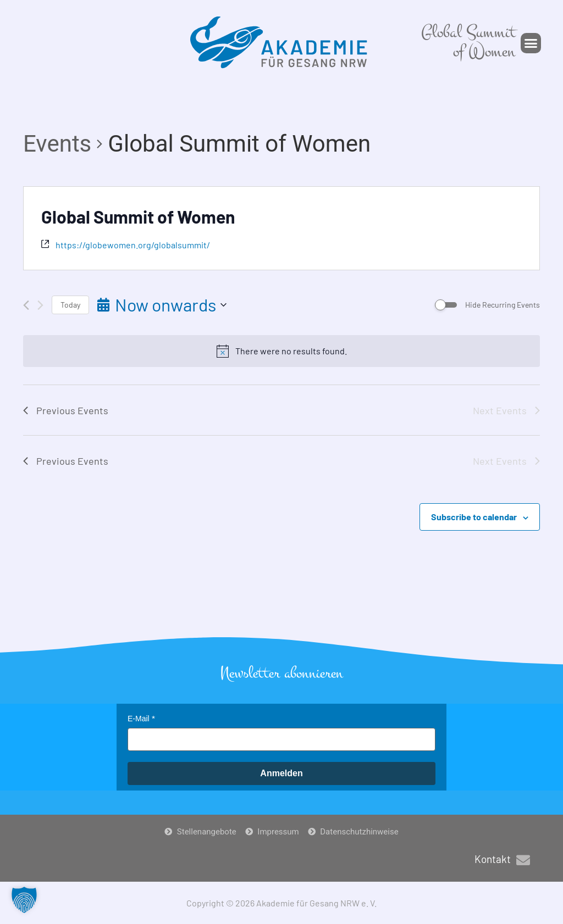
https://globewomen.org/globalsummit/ (133, 245)
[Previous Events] (26, 305)
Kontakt (493, 859)
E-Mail (139, 719)
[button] (531, 43)
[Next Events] (40, 305)
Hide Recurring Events (503, 305)
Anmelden (281, 773)
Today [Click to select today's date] (70, 305)
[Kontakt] (523, 860)
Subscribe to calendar (474, 517)
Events (57, 144)
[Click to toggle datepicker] (162, 305)
